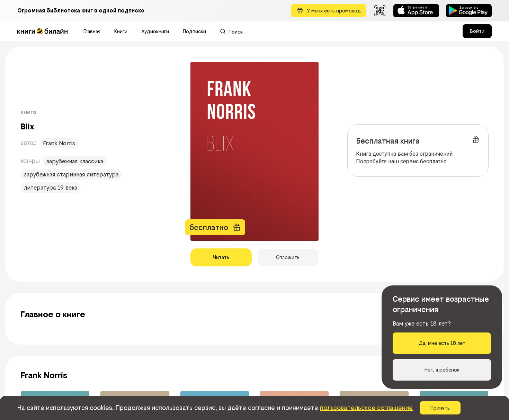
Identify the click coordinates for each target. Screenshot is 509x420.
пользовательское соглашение (366, 408)
